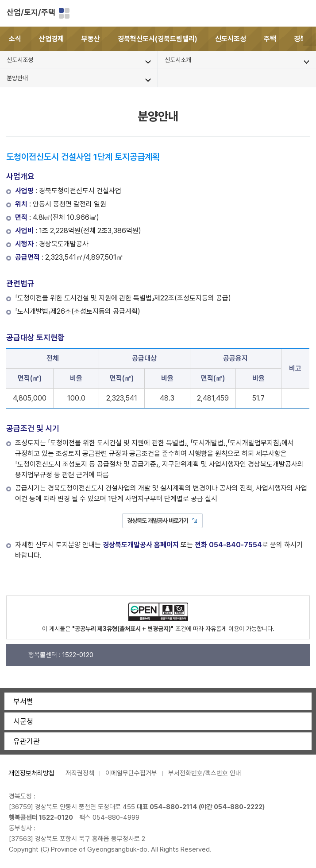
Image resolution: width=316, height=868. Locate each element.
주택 (270, 39)
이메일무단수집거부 (131, 773)
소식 (15, 39)
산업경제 (51, 39)
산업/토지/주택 (31, 12)
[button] (309, 39)
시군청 (23, 721)
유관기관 (27, 741)
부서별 (23, 701)
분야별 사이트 (64, 13)
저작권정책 (80, 773)
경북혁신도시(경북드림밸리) (158, 39)
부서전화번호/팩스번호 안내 (205, 773)
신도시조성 (231, 39)
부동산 (91, 39)
